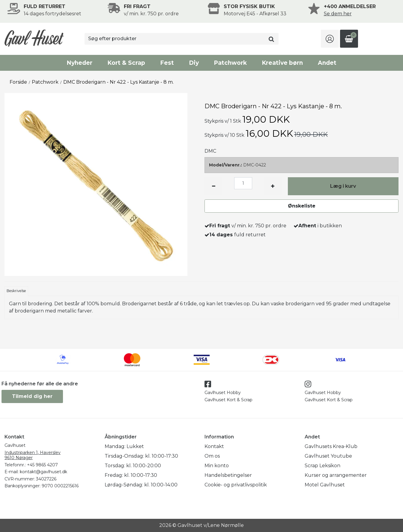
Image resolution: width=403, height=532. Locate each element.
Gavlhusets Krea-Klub (331, 446)
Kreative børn (282, 63)
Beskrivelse (16, 291)
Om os (212, 456)
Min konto (217, 466)
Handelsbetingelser (228, 475)
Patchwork (230, 63)
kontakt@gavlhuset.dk (43, 472)
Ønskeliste (302, 206)
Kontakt (214, 446)
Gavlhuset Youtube (328, 456)
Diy (194, 63)
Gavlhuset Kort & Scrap (228, 400)
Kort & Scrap (126, 63)
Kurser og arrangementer (336, 475)
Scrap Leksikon (322, 466)
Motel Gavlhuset (325, 485)
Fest (167, 63)
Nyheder (79, 63)
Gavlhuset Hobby (223, 393)
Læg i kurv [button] (343, 186)
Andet (327, 63)
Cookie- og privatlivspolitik (236, 485)
